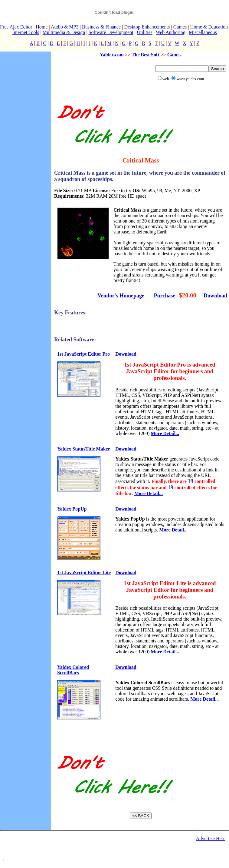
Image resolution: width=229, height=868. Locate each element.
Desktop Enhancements (147, 27)
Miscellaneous (203, 32)
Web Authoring (171, 32)
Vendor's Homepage (121, 296)
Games (180, 27)
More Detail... (165, 433)
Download (215, 296)
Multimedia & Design (64, 32)
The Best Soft (146, 55)
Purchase (165, 296)
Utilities (145, 32)
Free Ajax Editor (16, 27)
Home (42, 27)
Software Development (111, 32)
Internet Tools (26, 32)
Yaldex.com (112, 55)
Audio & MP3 (65, 27)
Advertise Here (211, 838)
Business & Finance (101, 27)
